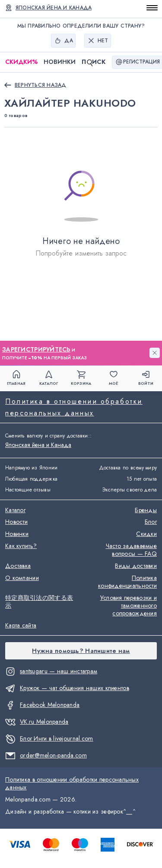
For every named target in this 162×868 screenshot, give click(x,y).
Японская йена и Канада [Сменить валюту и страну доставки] (54, 8)
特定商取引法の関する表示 (39, 602)
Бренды (146, 510)
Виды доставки (136, 566)
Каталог (15, 510)
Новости (16, 522)
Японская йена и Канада (38, 445)
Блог (151, 522)
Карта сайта (21, 626)
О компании (22, 578)
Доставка (18, 566)
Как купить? (21, 546)
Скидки (21, 62)
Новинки (60, 62)
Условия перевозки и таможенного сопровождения (129, 606)
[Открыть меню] (152, 8)
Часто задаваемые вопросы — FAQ (131, 550)
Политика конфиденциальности (127, 582)
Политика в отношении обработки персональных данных (74, 407)
